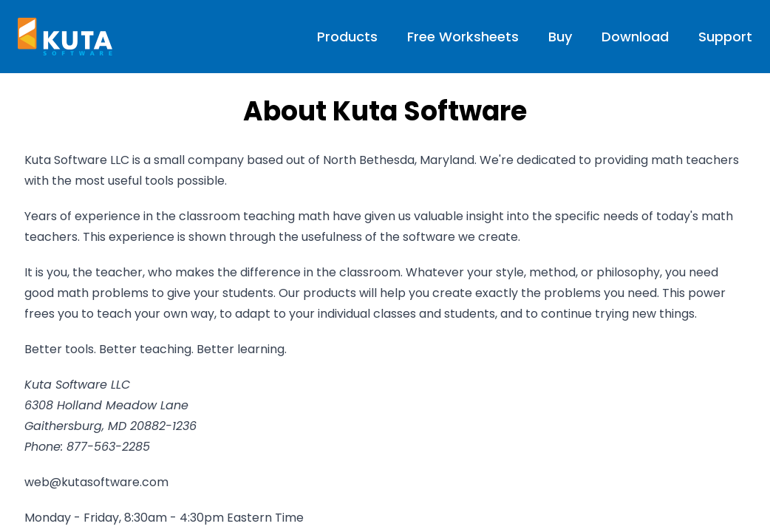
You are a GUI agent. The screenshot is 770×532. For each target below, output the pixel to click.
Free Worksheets (463, 37)
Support (725, 37)
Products (347, 37)
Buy (560, 37)
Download (635, 37)
